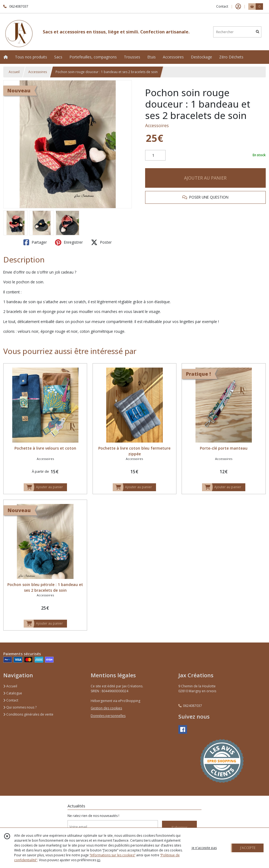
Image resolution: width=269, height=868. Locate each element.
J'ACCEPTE (248, 848)
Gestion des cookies (106, 708)
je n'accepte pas (204, 848)
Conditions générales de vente (28, 714)
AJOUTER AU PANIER (205, 178)
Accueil (14, 72)
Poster (101, 242)
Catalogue (13, 693)
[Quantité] (155, 155)
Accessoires (38, 72)
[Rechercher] (258, 32)
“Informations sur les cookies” (112, 855)
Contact (222, 6)
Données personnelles (108, 716)
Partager (35, 242)
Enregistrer (69, 242)
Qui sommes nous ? (20, 707)
